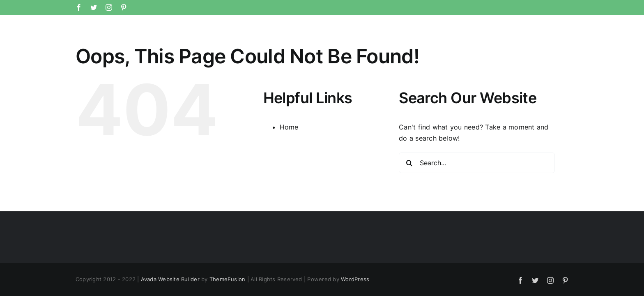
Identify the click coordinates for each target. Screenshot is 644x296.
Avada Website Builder (170, 279)
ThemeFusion (228, 279)
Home (289, 127)
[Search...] (477, 163)
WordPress (355, 279)
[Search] (409, 163)
